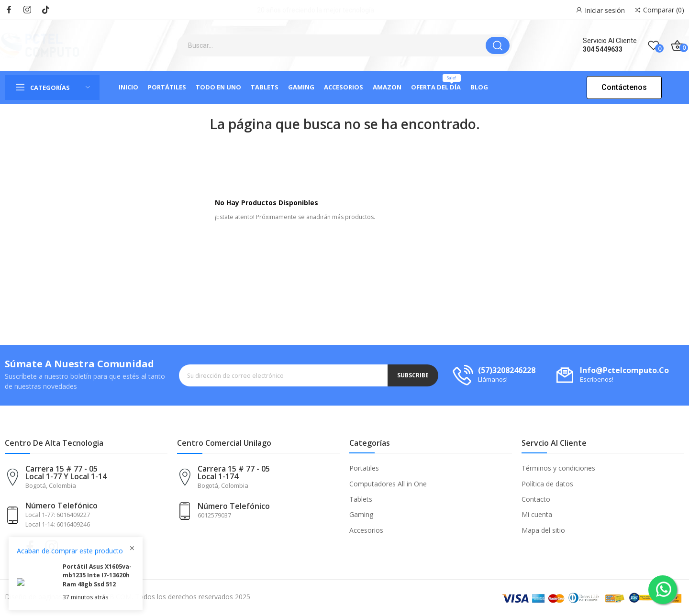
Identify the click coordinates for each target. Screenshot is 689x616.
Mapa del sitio (543, 530)
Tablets (361, 499)
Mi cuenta (537, 514)
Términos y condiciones (558, 468)
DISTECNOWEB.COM (99, 597)
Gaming (361, 514)
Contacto (536, 499)
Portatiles (364, 468)
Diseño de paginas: (34, 597)
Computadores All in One (388, 484)
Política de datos (547, 484)
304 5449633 (603, 49)
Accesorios (366, 530)
